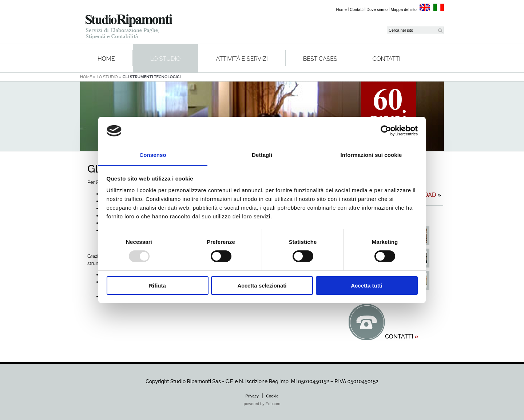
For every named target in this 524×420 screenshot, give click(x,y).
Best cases (320, 59)
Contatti (357, 9)
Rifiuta (157, 286)
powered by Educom (262, 404)
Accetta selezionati (262, 286)
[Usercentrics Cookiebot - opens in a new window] (386, 131)
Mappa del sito (404, 9)
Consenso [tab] (153, 155)
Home (342, 9)
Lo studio (166, 59)
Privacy (252, 396)
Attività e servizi (242, 59)
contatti (402, 336)
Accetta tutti (367, 286)
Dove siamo (377, 9)
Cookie (272, 396)
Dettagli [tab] (262, 155)
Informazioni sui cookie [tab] (371, 155)
